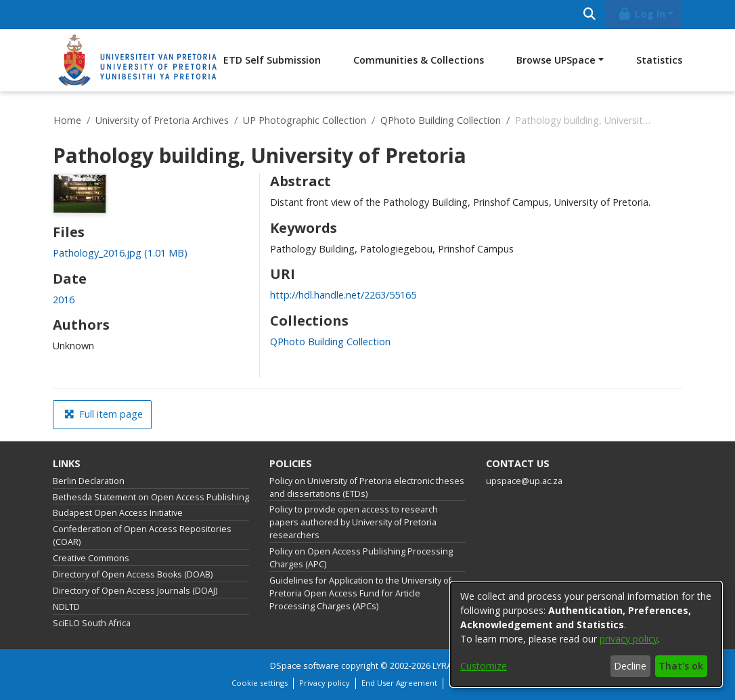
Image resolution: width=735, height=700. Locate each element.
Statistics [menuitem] (659, 60)
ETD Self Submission (272, 60)
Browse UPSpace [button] (556, 60)
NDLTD (66, 607)
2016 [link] (64, 300)
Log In (642, 14)
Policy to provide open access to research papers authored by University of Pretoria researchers (354, 522)
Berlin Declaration (89, 481)
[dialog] (586, 634)
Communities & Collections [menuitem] (419, 60)
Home (67, 120)
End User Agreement (399, 683)
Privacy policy (325, 683)
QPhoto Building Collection (441, 120)
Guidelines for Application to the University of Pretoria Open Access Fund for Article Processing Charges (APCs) (360, 593)
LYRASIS (449, 666)
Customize (484, 666)
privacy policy (629, 639)
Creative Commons (91, 558)
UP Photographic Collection (305, 120)
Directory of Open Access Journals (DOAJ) (135, 591)
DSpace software (305, 666)
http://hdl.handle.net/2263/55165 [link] (343, 295)
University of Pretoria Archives (162, 120)
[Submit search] (589, 15)
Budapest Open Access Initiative (118, 513)
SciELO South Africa (92, 623)
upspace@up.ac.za (524, 481)
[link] (120, 253)
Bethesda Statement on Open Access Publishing (151, 497)
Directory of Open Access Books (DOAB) (133, 574)
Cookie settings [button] (260, 683)
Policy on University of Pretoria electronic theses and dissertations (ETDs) (367, 487)
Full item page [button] (104, 414)
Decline (630, 666)
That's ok (681, 666)
